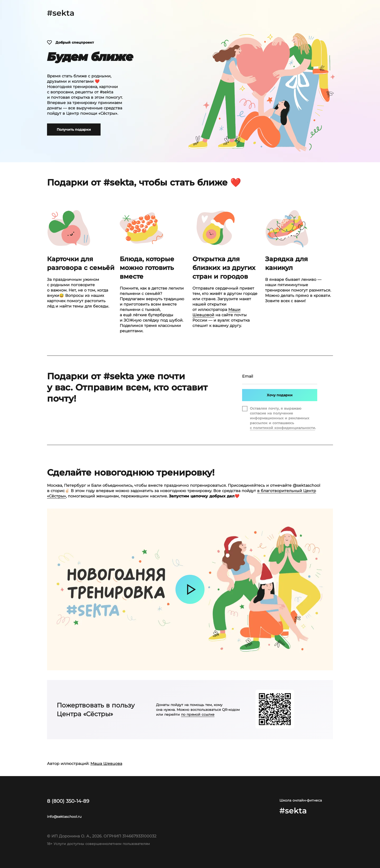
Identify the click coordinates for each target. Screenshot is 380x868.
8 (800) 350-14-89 (68, 801)
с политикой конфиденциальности (282, 428)
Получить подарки (74, 130)
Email (248, 378)
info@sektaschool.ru (64, 817)
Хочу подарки (280, 395)
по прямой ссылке (198, 714)
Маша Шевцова (106, 764)
